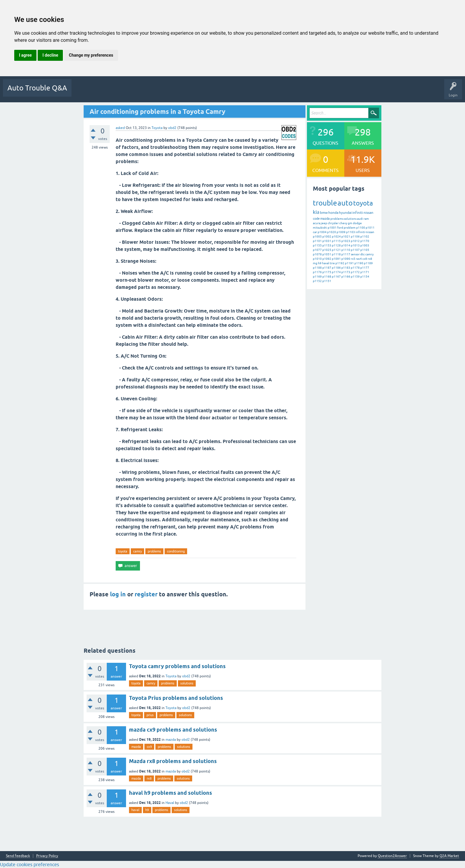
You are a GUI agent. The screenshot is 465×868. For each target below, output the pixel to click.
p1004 (322, 232)
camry (137, 551)
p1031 (327, 241)
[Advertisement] (195, 625)
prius (150, 715)
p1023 (346, 241)
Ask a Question (217, 92)
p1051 (327, 254)
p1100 (361, 228)
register (146, 594)
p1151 (327, 281)
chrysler (333, 223)
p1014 (346, 245)
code (316, 219)
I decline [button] (50, 55)
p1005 (317, 236)
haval (326, 263)
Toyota (157, 128)
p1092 (327, 259)
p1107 (355, 250)
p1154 (365, 277)
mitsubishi (320, 228)
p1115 (336, 241)
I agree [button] (25, 55)
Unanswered (127, 92)
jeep (324, 223)
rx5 (353, 259)
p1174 (336, 272)
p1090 (346, 259)
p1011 (370, 228)
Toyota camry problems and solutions (177, 666)
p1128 (336, 245)
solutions (350, 219)
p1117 (346, 254)
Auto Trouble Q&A (37, 88)
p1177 (365, 268)
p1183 (346, 268)
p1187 (327, 268)
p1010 (317, 259)
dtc (363, 254)
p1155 (317, 245)
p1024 (336, 236)
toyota (123, 551)
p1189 (368, 263)
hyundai (345, 213)
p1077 (317, 250)
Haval (170, 803)
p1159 (355, 277)
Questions (84, 92)
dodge (357, 223)
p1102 (365, 236)
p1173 (346, 272)
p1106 (355, 236)
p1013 (355, 245)
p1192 (340, 263)
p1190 (359, 263)
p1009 (341, 232)
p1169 (317, 277)
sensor (355, 254)
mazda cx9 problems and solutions (173, 730)
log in (118, 594)
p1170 (365, 241)
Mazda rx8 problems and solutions (173, 761)
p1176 (317, 272)
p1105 (365, 250)
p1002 (327, 236)
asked (120, 128)
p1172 (355, 272)
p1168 (327, 277)
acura (317, 223)
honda (333, 213)
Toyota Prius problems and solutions (176, 698)
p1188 (317, 268)
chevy (343, 223)
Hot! (105, 92)
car (315, 232)
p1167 (336, 277)
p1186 (336, 268)
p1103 (351, 232)
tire (332, 263)
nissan (368, 213)
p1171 (365, 272)
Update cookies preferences (30, 864)
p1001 (332, 228)
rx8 (370, 259)
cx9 (365, 259)
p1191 (349, 263)
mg (315, 263)
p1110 (346, 250)
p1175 (327, 272)
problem (350, 228)
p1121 (336, 250)
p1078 (317, 254)
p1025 (327, 250)
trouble (325, 203)
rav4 (359, 259)
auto (345, 203)
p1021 (346, 236)
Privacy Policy (47, 856)
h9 (320, 263)
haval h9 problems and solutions (171, 793)
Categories (171, 92)
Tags (150, 92)
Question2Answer (392, 856)
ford (340, 228)
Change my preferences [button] (91, 55)
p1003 (365, 245)
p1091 (336, 259)
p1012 (355, 241)
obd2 (186, 676)
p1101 (317, 241)
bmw (324, 213)
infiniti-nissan (365, 232)
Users (193, 92)
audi (360, 219)
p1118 (336, 254)
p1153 (327, 245)
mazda (325, 219)
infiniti (358, 213)
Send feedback (18, 856)
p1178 (355, 268)
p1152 (317, 281)
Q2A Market (449, 856)
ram (366, 219)
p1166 (346, 277)
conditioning (176, 551)
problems (154, 551)
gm (350, 223)
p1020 (332, 232)
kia (316, 212)
